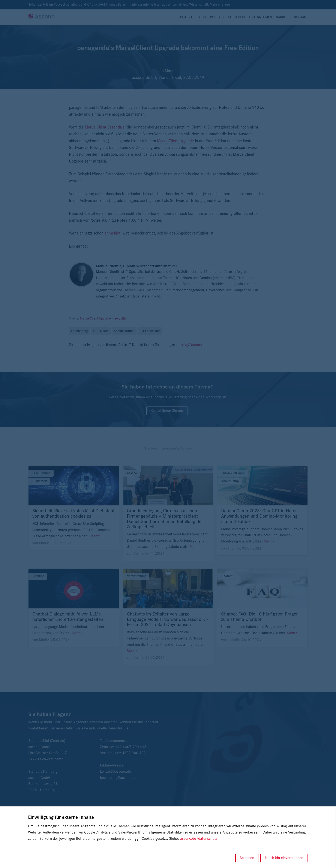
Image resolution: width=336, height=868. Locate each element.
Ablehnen (247, 858)
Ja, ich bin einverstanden (284, 858)
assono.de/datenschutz (199, 839)
